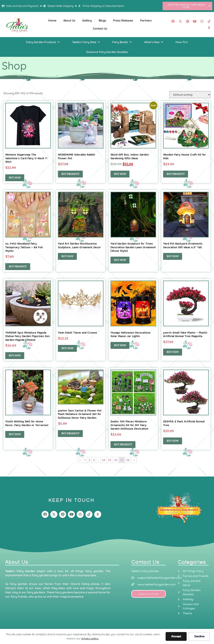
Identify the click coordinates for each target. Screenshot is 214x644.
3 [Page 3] (94, 460)
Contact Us (100, 28)
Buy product (70, 174)
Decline (199, 636)
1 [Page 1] (85, 460)
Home (52, 20)
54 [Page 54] (104, 460)
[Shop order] (190, 95)
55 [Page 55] (110, 460)
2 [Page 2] (89, 460)
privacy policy (90, 638)
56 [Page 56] (116, 460)
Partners (146, 20)
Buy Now (15, 178)
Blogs (102, 20)
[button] (43, 42)
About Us (69, 20)
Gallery (87, 20)
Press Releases (123, 20)
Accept (176, 636)
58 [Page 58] (128, 460)
